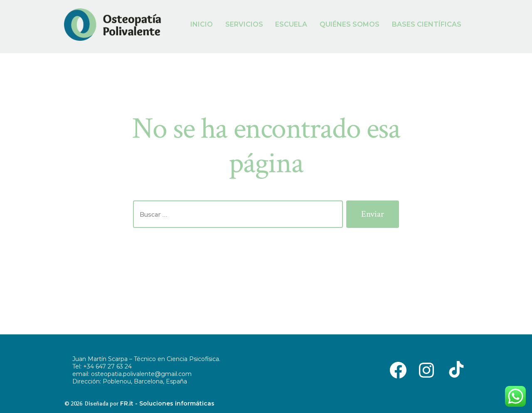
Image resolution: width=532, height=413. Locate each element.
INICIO (202, 24)
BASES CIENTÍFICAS (427, 24)
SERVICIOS (244, 24)
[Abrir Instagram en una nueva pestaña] (426, 370)
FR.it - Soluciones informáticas (167, 403)
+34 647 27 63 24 (107, 366)
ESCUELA (291, 24)
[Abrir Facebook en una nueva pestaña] (398, 370)
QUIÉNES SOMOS (350, 24)
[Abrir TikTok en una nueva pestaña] (455, 370)
